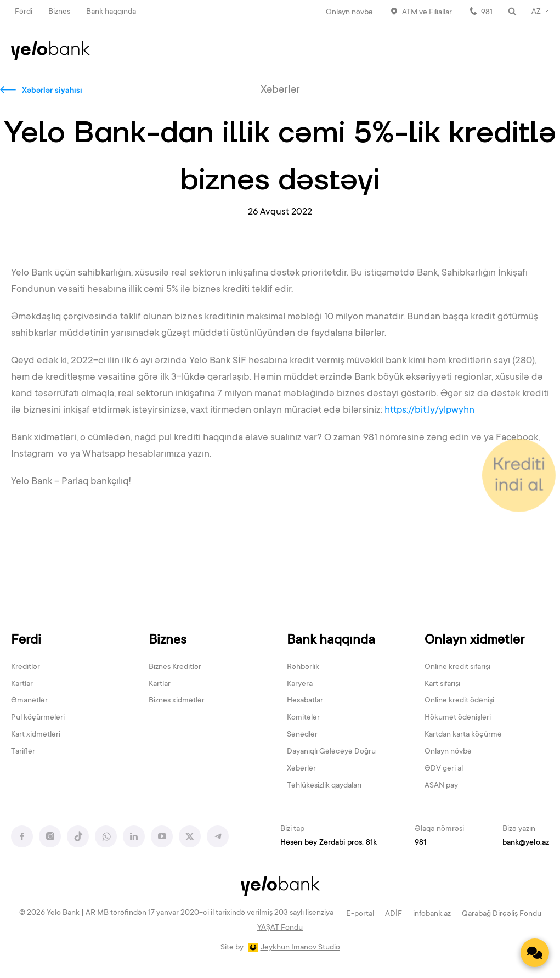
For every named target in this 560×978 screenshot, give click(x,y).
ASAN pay (441, 786)
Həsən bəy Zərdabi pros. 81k (329, 843)
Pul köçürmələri (38, 718)
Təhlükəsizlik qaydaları (324, 786)
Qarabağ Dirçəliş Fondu (502, 914)
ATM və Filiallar (427, 13)
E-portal (360, 914)
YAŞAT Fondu (280, 928)
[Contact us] (535, 953)
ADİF (394, 914)
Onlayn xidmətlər (474, 641)
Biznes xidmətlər (177, 701)
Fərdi (24, 12)
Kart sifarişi (442, 684)
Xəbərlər (301, 769)
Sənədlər (302, 735)
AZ (536, 12)
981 (487, 13)
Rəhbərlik (303, 667)
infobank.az (432, 914)
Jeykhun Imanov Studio (300, 948)
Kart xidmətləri (36, 735)
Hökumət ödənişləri (458, 718)
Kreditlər (26, 667)
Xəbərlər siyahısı (52, 91)
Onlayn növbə (349, 13)
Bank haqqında (111, 12)
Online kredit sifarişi (457, 667)
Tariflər (23, 752)
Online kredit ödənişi (459, 701)
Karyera (300, 684)
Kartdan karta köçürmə (463, 735)
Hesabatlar (305, 701)
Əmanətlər (29, 701)
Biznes (59, 12)
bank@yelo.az (526, 843)
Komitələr (303, 718)
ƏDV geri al (444, 769)
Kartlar (22, 684)
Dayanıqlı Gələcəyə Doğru (331, 752)
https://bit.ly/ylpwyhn (431, 411)
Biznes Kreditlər (175, 667)
